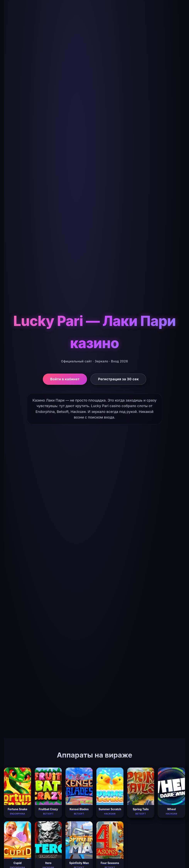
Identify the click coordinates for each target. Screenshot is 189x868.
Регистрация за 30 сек (118, 379)
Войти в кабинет (65, 379)
